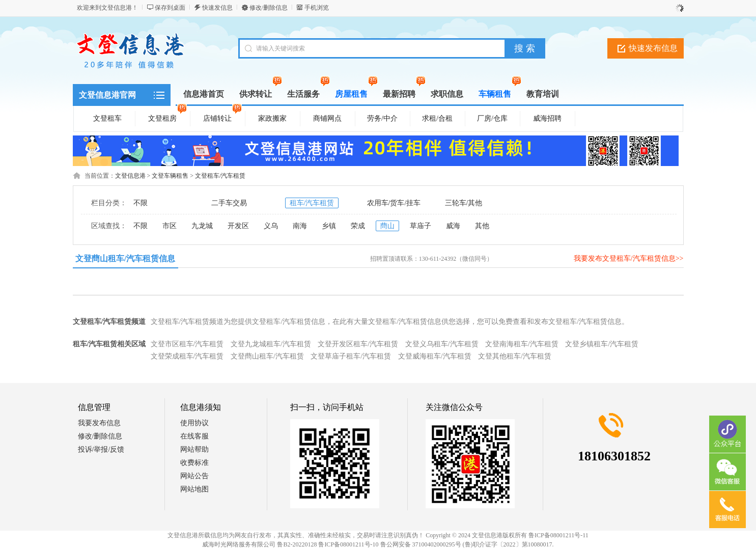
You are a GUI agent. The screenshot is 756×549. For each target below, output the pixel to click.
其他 (482, 226)
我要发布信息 (99, 423)
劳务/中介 (382, 118)
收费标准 (194, 463)
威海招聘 (547, 118)
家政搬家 (272, 118)
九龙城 (202, 226)
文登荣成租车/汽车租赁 (187, 356)
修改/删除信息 (269, 8)
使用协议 (194, 423)
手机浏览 (317, 8)
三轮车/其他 (464, 203)
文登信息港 (130, 176)
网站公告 (194, 476)
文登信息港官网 (107, 95)
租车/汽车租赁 (312, 203)
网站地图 (194, 489)
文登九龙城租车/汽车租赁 (271, 344)
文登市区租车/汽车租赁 (187, 344)
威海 (453, 226)
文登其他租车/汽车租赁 (515, 356)
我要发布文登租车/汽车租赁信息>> (629, 258)
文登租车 (107, 118)
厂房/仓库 (492, 118)
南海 (300, 226)
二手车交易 (229, 203)
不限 (141, 203)
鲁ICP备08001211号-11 (558, 535)
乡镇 (329, 226)
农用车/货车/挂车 (394, 203)
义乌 (271, 226)
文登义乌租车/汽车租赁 (442, 344)
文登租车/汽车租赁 (220, 176)
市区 (170, 226)
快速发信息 (217, 8)
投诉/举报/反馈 (101, 449)
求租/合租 (437, 118)
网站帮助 (194, 449)
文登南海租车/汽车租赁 (522, 344)
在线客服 (194, 436)
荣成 (358, 226)
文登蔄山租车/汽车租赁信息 (125, 258)
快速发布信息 (653, 48)
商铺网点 (327, 118)
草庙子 (421, 226)
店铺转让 (222, 117)
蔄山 (387, 226)
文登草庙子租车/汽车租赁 (351, 356)
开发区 (238, 226)
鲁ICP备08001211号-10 (348, 544)
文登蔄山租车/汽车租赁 (267, 356)
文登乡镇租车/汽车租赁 (602, 344)
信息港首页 (204, 94)
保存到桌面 (170, 8)
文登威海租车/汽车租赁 (435, 356)
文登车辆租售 (170, 176)
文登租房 (167, 117)
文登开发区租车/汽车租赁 (358, 344)
